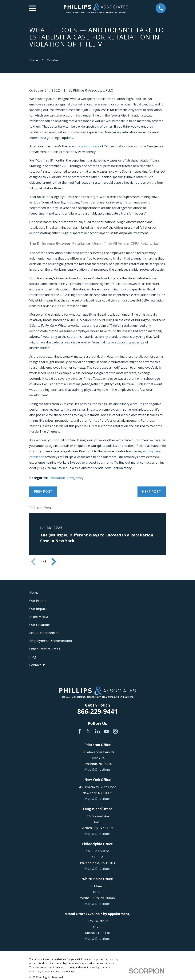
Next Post (152, 492)
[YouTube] (106, 731)
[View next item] (54, 562)
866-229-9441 (97, 711)
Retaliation (57, 478)
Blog (33, 657)
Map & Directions (97, 769)
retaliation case (88, 146)
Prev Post (43, 492)
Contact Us (37, 665)
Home (34, 592)
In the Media (39, 617)
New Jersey (75, 478)
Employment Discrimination (51, 641)
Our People (38, 601)
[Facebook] (80, 731)
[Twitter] (89, 731)
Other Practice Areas (45, 649)
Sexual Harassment (44, 633)
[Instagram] (115, 731)
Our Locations (40, 625)
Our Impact (38, 609)
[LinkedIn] (97, 731)
